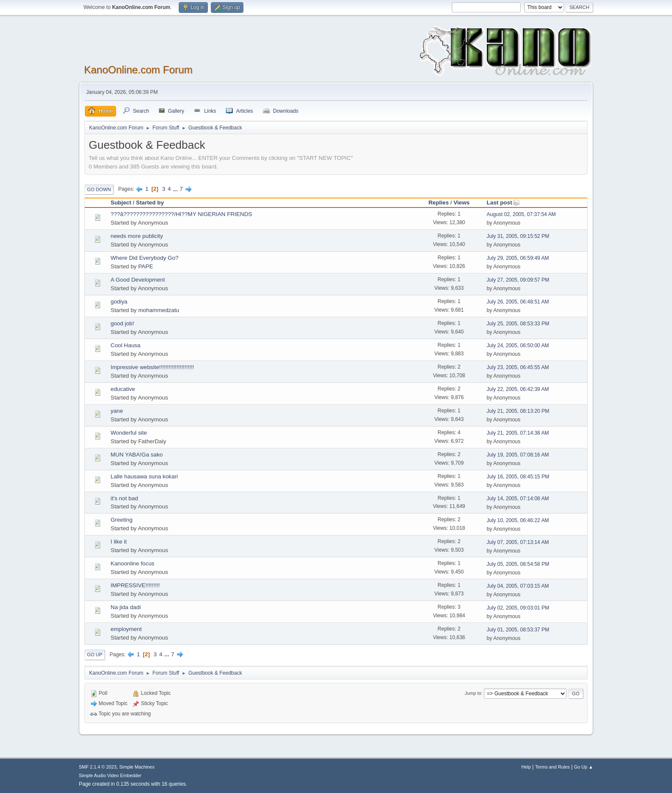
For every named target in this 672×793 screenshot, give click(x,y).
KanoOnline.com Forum (138, 70)
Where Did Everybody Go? (145, 258)
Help (526, 767)
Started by (150, 203)
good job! (122, 323)
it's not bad (124, 498)
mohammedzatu (159, 310)
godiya (119, 302)
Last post (503, 203)
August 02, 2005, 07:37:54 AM (521, 214)
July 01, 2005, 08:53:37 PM (518, 630)
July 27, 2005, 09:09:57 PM (518, 280)
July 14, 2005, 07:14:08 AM (518, 499)
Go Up (95, 655)
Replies (439, 203)
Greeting (121, 520)
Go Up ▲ (583, 767)
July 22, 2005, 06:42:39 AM (518, 389)
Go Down (99, 189)
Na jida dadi (127, 607)
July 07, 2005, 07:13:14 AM (518, 542)
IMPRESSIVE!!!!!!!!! (135, 585)
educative (123, 389)
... (176, 189)
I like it (119, 542)
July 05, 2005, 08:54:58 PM (518, 564)
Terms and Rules (553, 767)
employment (126, 629)
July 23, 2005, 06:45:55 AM (518, 367)
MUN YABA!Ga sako (137, 455)
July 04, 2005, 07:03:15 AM (518, 586)
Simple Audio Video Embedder (110, 775)
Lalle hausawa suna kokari (144, 476)
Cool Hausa (126, 345)
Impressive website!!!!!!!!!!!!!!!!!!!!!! (152, 367)
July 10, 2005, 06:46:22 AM (518, 520)
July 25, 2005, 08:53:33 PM (518, 324)
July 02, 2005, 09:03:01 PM (518, 608)
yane (117, 411)
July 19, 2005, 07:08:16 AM (518, 455)
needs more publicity (137, 236)
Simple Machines (137, 767)
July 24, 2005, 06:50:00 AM (518, 345)
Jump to (473, 693)
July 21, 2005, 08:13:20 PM (518, 411)
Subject (121, 203)
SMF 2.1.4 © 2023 (98, 767)
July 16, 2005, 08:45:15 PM (518, 477)
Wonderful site (129, 433)
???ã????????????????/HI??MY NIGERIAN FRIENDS (181, 214)
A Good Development (138, 280)
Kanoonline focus (132, 563)
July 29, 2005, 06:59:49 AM (518, 258)
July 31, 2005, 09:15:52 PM (518, 236)
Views (462, 203)
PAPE (145, 266)
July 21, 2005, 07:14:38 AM (518, 433)
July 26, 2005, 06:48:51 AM (518, 302)
